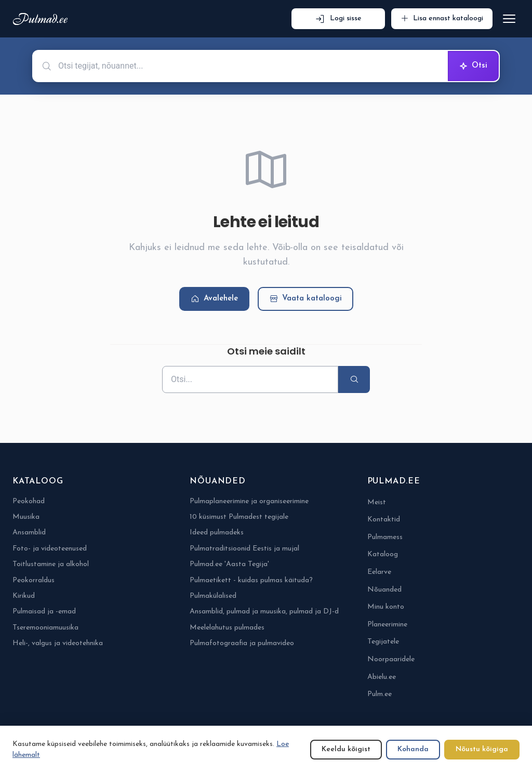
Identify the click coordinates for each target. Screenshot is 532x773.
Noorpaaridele (391, 659)
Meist (377, 502)
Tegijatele (383, 642)
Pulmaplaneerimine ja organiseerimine (249, 501)
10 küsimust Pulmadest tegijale (239, 517)
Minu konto (386, 607)
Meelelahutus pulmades (227, 628)
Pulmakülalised (213, 596)
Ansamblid (29, 533)
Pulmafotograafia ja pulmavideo (242, 643)
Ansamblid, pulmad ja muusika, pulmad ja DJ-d (264, 612)
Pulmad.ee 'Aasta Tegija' (229, 564)
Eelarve (379, 572)
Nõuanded (384, 590)
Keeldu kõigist (346, 749)
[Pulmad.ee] (42, 19)
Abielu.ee (382, 677)
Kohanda (413, 749)
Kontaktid (384, 520)
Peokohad (29, 501)
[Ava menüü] (509, 19)
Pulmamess (385, 537)
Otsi (473, 66)
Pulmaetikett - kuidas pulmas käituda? (251, 580)
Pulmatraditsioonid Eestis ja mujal (244, 549)
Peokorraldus (34, 580)
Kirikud (24, 596)
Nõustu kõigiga (482, 749)
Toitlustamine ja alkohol (51, 564)
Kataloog (383, 554)
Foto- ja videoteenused (50, 549)
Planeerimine (387, 625)
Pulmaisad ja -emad (44, 612)
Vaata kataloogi (305, 299)
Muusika (26, 517)
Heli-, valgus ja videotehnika (58, 643)
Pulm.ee (380, 694)
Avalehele (214, 299)
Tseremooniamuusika (45, 628)
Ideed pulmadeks (217, 533)
